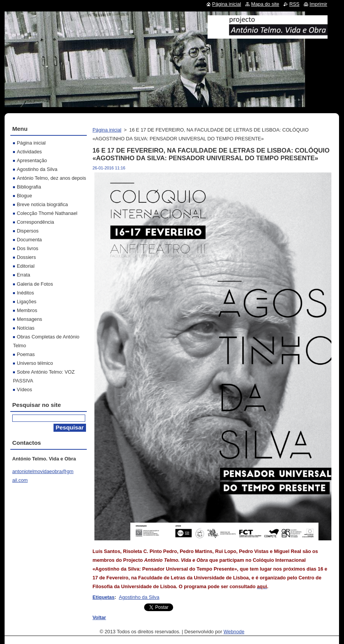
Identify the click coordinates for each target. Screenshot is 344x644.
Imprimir (318, 4)
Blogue (24, 196)
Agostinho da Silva (139, 597)
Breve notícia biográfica (42, 204)
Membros (27, 310)
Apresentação (32, 160)
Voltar (99, 617)
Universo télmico (35, 363)
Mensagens (29, 319)
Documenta (29, 240)
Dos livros (28, 248)
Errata (24, 275)
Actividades (29, 152)
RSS (294, 4)
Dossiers (26, 257)
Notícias (26, 328)
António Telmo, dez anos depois (51, 178)
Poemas (26, 354)
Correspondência (35, 222)
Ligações (27, 302)
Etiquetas (104, 597)
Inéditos (25, 293)
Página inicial (107, 130)
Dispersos (28, 231)
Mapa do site (265, 4)
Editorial (26, 266)
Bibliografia (29, 187)
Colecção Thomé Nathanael (47, 213)
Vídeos (24, 389)
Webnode (234, 632)
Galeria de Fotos (35, 284)
